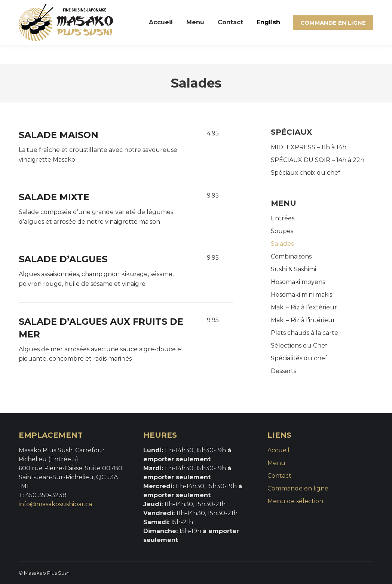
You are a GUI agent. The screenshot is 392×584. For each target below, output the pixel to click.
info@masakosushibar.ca (55, 504)
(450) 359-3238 (46, 9)
